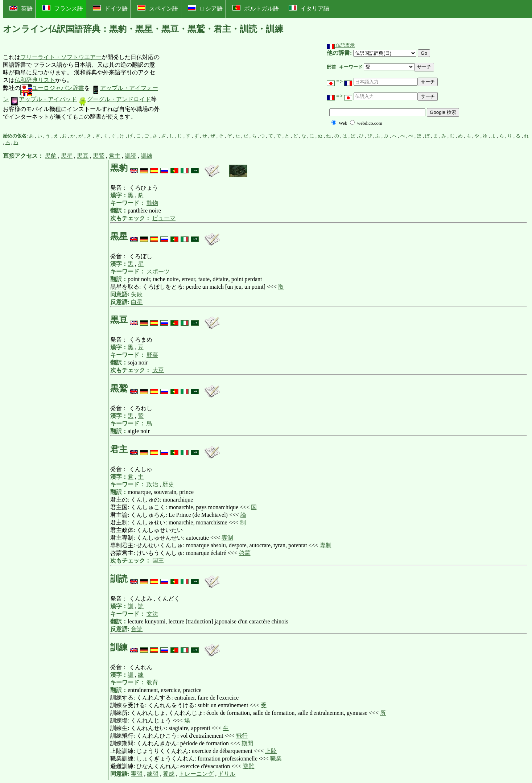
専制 (227, 538)
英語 (21, 9)
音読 (137, 629)
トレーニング (196, 774)
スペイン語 (158, 8)
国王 (158, 561)
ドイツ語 (110, 8)
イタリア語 (309, 8)
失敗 (137, 294)
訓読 (131, 156)
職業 (276, 759)
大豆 (158, 370)
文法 (152, 614)
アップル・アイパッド (44, 99)
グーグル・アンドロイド (115, 99)
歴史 (168, 484)
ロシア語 (205, 8)
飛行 (242, 736)
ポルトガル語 (256, 8)
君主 (115, 156)
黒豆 (83, 156)
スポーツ (158, 271)
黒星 (67, 156)
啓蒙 (245, 553)
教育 (152, 682)
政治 (152, 484)
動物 (152, 203)
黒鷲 (99, 156)
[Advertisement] (215, 87)
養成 (169, 774)
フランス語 (63, 8)
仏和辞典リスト (35, 80)
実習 (137, 774)
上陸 (271, 751)
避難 (248, 766)
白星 (137, 302)
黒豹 (51, 156)
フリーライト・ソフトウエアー (61, 57)
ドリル (227, 774)
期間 (247, 743)
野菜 (152, 355)
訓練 (147, 156)
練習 (153, 774)
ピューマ (164, 218)
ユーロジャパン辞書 (52, 88)
